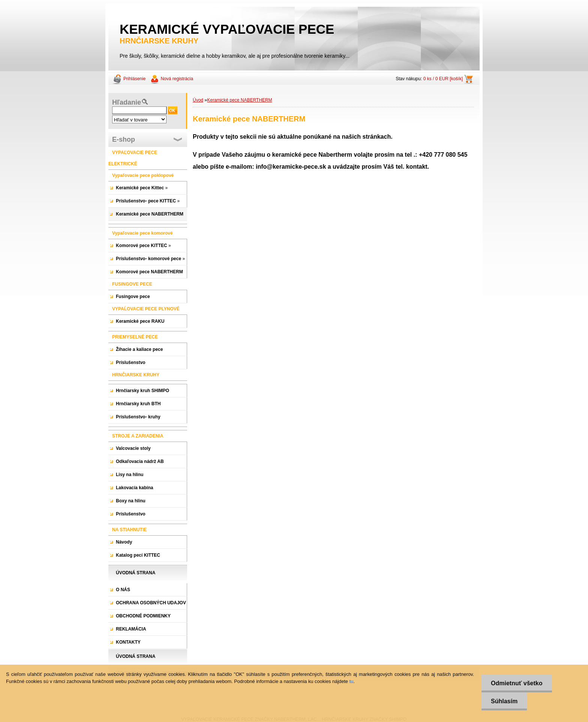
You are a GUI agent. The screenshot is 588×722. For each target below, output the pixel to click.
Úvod (198, 100)
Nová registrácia (177, 79)
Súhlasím (504, 701)
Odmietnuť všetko (517, 683)
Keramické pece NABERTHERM (239, 100)
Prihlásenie (134, 79)
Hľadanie (127, 102)
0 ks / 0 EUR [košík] (443, 79)
